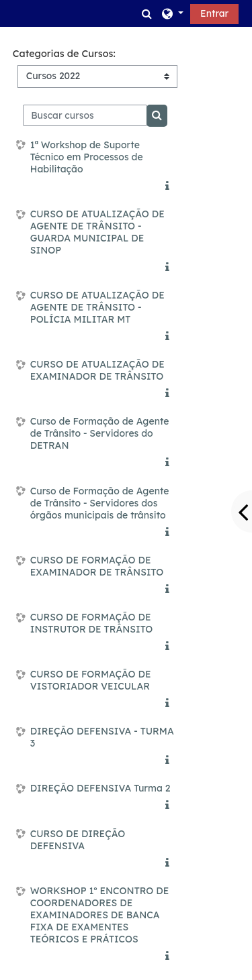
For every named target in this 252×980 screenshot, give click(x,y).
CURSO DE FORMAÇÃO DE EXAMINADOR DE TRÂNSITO (97, 566)
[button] (147, 13)
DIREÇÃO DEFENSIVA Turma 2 (100, 788)
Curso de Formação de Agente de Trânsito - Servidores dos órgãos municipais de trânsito (100, 503)
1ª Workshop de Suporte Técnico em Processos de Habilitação (87, 157)
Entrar (214, 13)
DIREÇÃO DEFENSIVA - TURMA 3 (102, 737)
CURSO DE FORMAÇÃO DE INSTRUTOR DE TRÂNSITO (92, 623)
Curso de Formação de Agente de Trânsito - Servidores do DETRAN (100, 433)
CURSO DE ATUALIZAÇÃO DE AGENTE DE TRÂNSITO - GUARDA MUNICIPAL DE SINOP (97, 232)
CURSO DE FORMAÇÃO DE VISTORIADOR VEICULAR (91, 680)
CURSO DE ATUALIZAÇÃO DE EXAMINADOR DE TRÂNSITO (97, 370)
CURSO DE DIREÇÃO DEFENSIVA (78, 840)
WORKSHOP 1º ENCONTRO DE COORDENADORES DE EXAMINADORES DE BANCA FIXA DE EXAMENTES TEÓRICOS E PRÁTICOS (100, 915)
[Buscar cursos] (85, 115)
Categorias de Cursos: (64, 54)
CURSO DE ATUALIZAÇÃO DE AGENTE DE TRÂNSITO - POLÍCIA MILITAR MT (97, 307)
